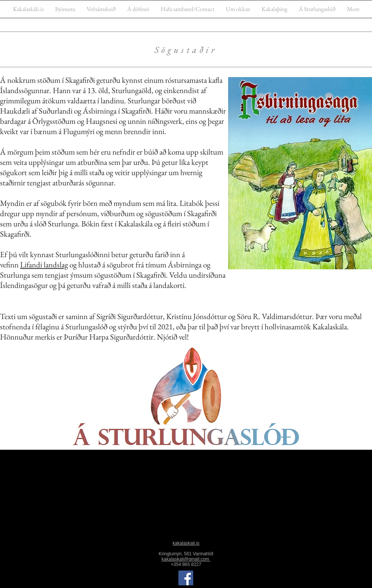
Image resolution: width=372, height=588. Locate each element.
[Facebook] (186, 578)
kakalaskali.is (186, 543)
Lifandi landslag (44, 265)
